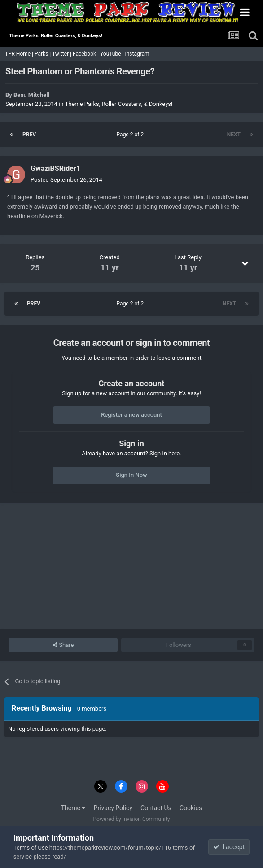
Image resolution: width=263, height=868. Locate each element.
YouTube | (113, 54)
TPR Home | (18, 54)
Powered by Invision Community (132, 819)
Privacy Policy (113, 808)
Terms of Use (31, 848)
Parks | (43, 54)
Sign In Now (131, 475)
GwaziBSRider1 (55, 168)
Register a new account (131, 415)
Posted (66, 180)
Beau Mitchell (31, 95)
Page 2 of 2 (132, 135)
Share (63, 645)
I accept (229, 847)
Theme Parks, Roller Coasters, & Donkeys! (118, 104)
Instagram (138, 54)
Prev (29, 135)
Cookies (191, 808)
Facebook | (86, 54)
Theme (73, 808)
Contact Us (156, 808)
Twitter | (62, 54)
